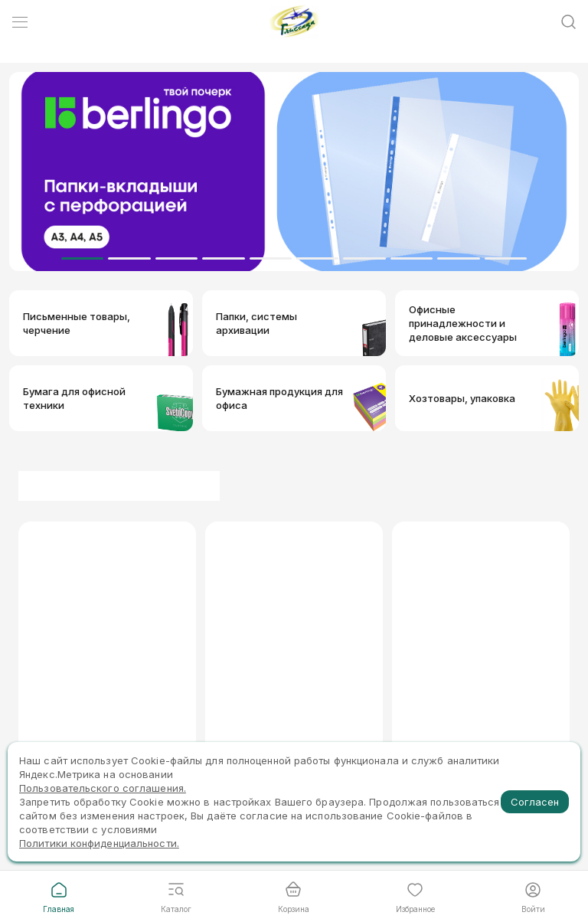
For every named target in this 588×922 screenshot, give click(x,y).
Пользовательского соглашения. (103, 788)
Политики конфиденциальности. (99, 843)
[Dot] (82, 258)
